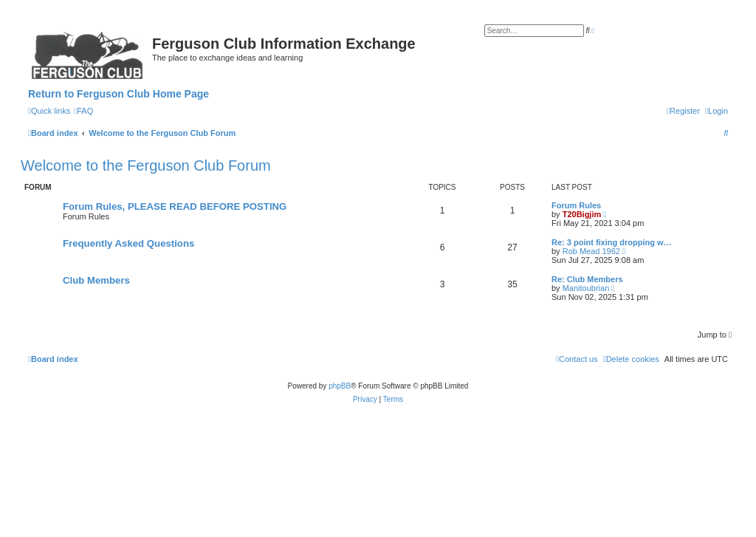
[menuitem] (83, 111)
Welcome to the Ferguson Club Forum (146, 165)
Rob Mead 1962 (591, 251)
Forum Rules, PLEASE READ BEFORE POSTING (175, 206)
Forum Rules (576, 205)
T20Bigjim (582, 214)
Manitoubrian (586, 288)
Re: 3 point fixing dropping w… (612, 242)
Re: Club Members (587, 279)
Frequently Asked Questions (128, 243)
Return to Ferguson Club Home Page (118, 94)
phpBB (340, 386)
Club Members (96, 280)
